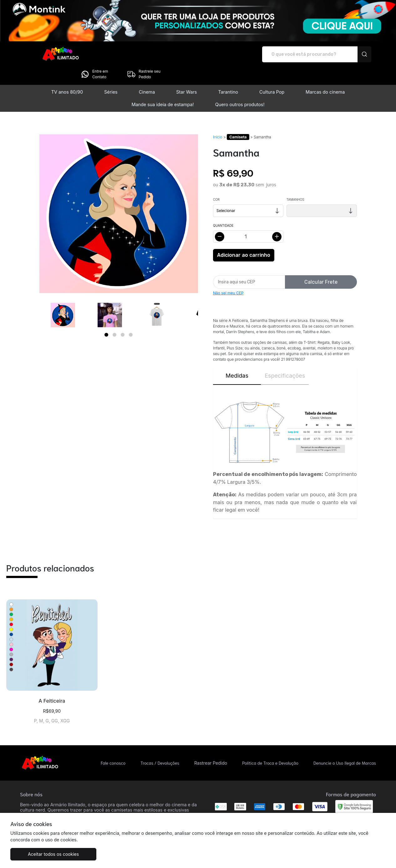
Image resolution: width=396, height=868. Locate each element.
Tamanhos (295, 182)
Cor (216, 182)
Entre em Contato (302, 54)
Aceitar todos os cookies (41, 854)
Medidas (237, 358)
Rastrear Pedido (211, 745)
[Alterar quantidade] (248, 219)
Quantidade (223, 208)
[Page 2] (114, 317)
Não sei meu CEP (228, 275)
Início (218, 119)
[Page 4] (131, 317)
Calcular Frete (321, 264)
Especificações (285, 358)
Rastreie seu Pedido (351, 54)
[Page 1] (106, 317)
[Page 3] (123, 317)
